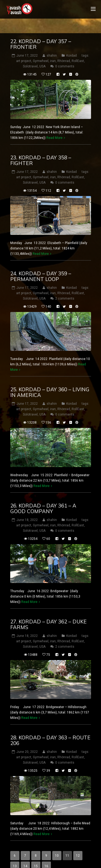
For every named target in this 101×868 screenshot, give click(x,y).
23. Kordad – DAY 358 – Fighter (41, 148)
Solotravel (30, 54)
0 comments (65, 54)
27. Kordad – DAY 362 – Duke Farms (48, 613)
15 (36, 854)
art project (24, 49)
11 (67, 843)
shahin (52, 44)
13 (15, 854)
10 (57, 843)
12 (78, 843)
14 (25, 854)
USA (42, 54)
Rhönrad (64, 49)
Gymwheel (41, 49)
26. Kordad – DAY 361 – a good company (43, 496)
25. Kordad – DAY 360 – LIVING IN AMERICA (50, 380)
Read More (54, 126)
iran (53, 49)
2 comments (65, 287)
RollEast (78, 49)
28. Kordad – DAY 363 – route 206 (50, 728)
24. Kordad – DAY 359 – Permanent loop (41, 264)
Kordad (72, 44)
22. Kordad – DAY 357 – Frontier (41, 32)
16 (46, 854)
